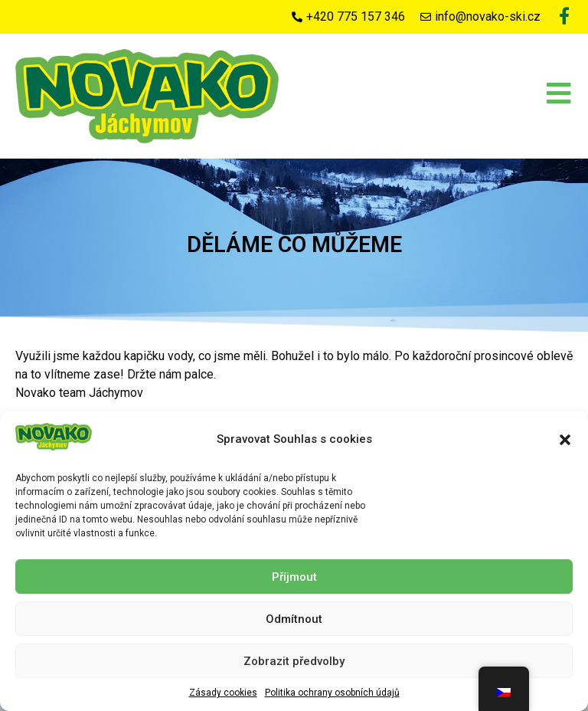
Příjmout (294, 577)
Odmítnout (294, 619)
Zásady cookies (223, 693)
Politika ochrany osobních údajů (332, 693)
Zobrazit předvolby (294, 661)
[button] (565, 440)
